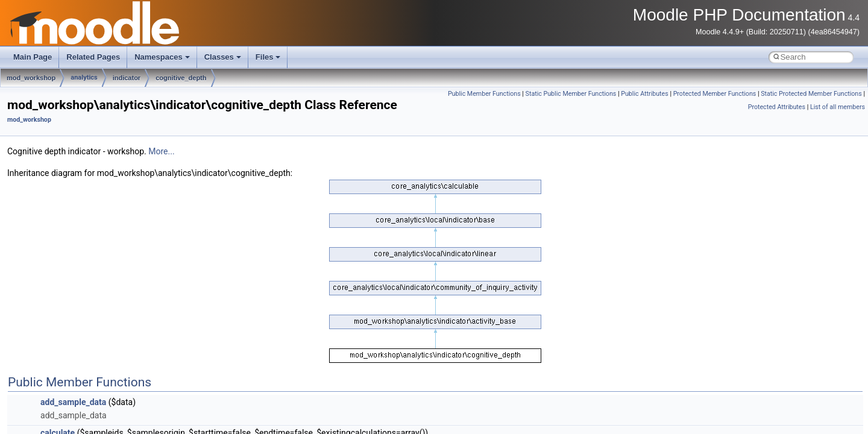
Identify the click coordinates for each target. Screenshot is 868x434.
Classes (223, 57)
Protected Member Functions (715, 94)
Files (268, 57)
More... (161, 151)
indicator (127, 78)
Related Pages (93, 57)
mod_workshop (31, 78)
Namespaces (162, 57)
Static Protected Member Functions (811, 94)
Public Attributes (645, 94)
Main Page (33, 57)
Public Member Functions (484, 94)
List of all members (838, 107)
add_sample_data (73, 402)
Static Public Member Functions (571, 94)
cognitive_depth (181, 78)
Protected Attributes (777, 107)
